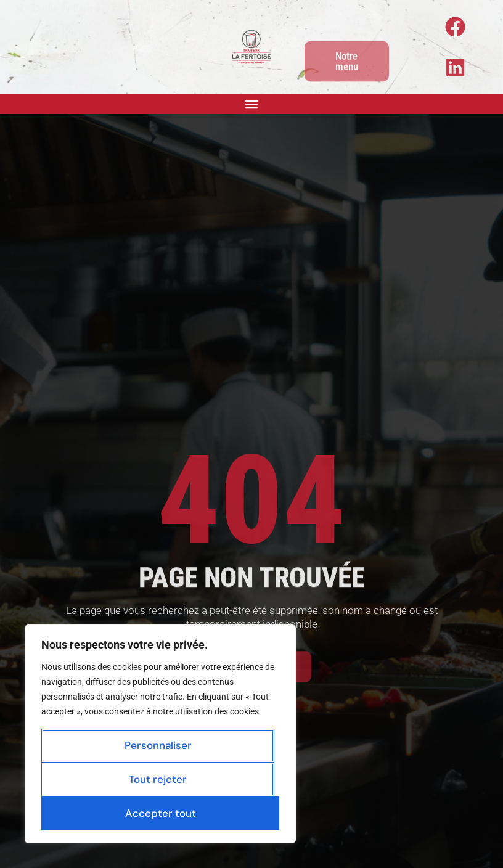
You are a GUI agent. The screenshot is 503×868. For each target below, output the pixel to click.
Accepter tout (161, 813)
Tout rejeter (158, 779)
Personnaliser (158, 745)
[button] (252, 104)
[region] (160, 734)
